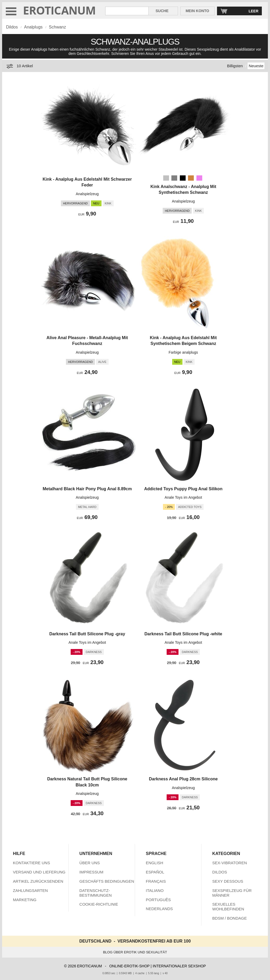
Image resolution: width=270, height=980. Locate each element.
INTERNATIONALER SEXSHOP (179, 966)
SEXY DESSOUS (228, 881)
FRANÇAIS (156, 881)
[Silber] (166, 178)
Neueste (256, 66)
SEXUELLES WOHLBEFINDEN (228, 907)
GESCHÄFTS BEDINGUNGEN (107, 881)
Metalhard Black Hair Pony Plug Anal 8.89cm (87, 489)
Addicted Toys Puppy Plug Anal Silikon (183, 489)
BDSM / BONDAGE (230, 918)
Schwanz (57, 27)
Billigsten (235, 66)
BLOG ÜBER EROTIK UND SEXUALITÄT (135, 952)
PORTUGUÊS (158, 900)
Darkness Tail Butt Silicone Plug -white (183, 634)
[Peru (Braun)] (191, 178)
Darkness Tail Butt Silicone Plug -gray (87, 634)
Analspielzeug (87, 194)
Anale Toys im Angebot (183, 497)
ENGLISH (155, 863)
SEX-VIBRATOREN (230, 863)
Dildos (12, 27)
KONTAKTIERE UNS (32, 863)
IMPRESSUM (91, 872)
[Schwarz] (183, 178)
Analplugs (33, 27)
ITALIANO (155, 890)
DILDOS (220, 872)
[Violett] (199, 178)
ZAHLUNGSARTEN (30, 890)
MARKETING (25, 900)
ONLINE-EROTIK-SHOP (129, 966)
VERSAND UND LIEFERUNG (39, 872)
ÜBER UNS (90, 863)
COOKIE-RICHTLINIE (99, 904)
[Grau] (174, 178)
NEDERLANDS (159, 909)
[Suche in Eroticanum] (127, 11)
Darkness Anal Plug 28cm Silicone (183, 779)
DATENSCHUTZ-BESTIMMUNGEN (96, 893)
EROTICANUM (59, 10)
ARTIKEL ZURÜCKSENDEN (38, 881)
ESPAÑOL (155, 872)
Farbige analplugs (183, 352)
